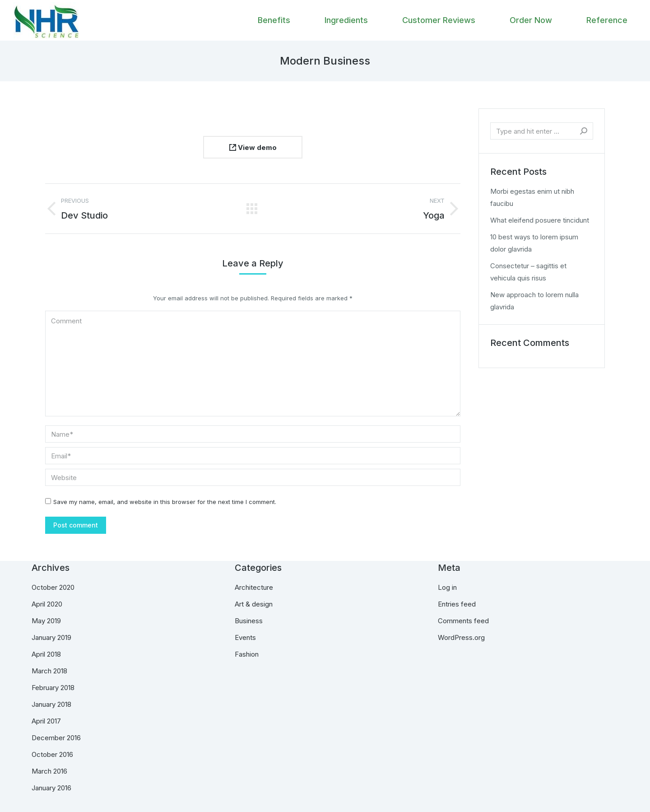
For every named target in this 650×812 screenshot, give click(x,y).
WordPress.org (461, 637)
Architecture (254, 587)
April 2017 (46, 721)
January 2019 (51, 637)
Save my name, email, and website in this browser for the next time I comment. (165, 502)
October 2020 (53, 587)
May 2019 (46, 621)
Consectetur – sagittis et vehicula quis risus (528, 272)
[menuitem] (274, 20)
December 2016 (56, 738)
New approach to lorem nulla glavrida (534, 301)
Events (245, 637)
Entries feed (457, 604)
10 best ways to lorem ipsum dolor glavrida (534, 243)
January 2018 (51, 704)
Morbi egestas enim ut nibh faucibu (532, 197)
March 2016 (49, 771)
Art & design (254, 604)
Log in (447, 587)
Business (249, 621)
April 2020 (47, 604)
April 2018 (46, 654)
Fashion (247, 654)
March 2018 (49, 671)
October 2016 (52, 754)
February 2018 (53, 688)
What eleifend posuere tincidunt (540, 220)
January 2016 (51, 788)
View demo (253, 147)
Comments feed (463, 621)
